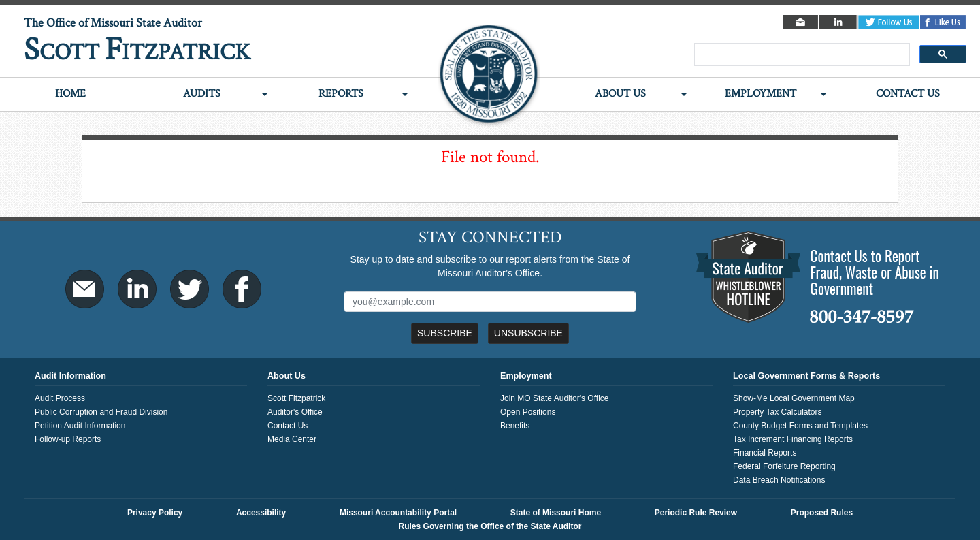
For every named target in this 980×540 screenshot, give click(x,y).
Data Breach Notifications (779, 480)
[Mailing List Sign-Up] (490, 302)
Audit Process (60, 398)
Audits (202, 94)
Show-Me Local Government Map (794, 398)
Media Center (292, 439)
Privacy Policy (155, 513)
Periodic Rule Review (696, 513)
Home (70, 94)
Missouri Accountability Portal (398, 513)
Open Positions (528, 412)
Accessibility (261, 513)
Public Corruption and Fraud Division (101, 412)
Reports (341, 94)
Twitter (889, 22)
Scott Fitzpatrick (296, 398)
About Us (620, 94)
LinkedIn (839, 22)
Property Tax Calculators (778, 412)
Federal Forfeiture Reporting (784, 466)
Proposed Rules (822, 513)
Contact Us (908, 94)
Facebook (943, 22)
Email (801, 22)
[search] (801, 55)
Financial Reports (765, 453)
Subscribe (445, 333)
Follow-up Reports (68, 439)
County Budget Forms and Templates (800, 426)
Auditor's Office (295, 412)
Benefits (515, 426)
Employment (761, 94)
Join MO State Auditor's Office (554, 398)
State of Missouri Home (556, 513)
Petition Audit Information (80, 426)
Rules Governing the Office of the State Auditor (490, 526)
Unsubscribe (528, 333)
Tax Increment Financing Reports (793, 439)
